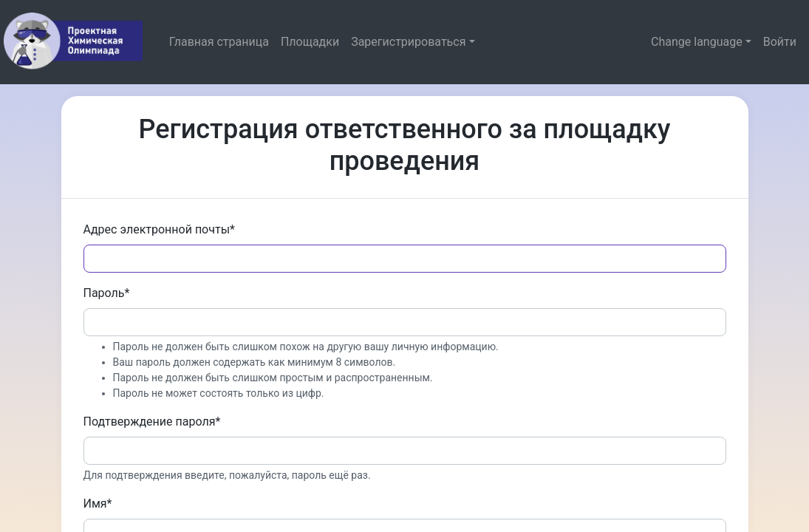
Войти (780, 42)
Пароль (107, 293)
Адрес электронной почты (159, 229)
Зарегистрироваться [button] (408, 42)
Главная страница (219, 42)
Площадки (310, 42)
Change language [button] (697, 42)
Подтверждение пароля (152, 422)
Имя (98, 504)
